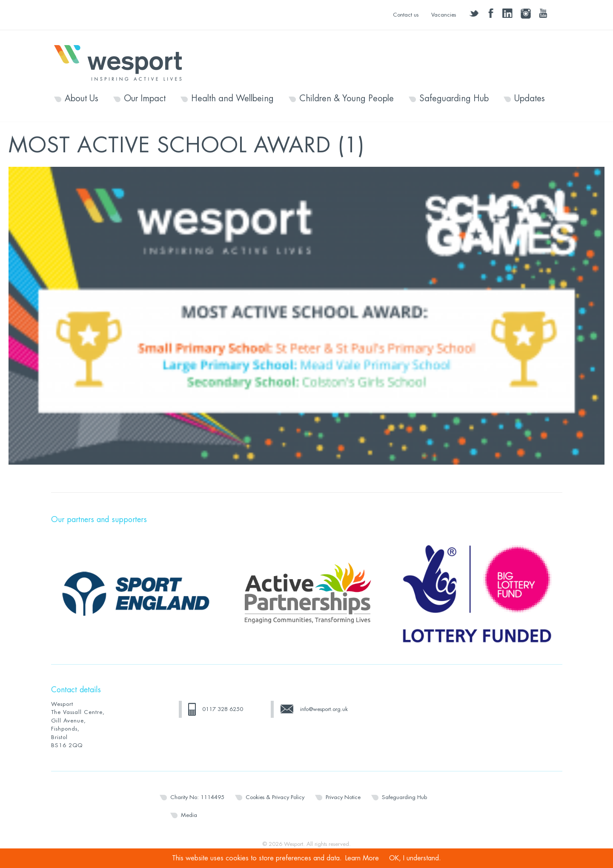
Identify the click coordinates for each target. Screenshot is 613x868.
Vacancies (444, 15)
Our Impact (145, 99)
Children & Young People (347, 99)
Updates (530, 99)
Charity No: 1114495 (197, 797)
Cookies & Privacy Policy (275, 797)
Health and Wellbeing (232, 99)
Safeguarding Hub (454, 99)
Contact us (406, 15)
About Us (82, 99)
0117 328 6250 (223, 709)
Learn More (362, 858)
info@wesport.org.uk (324, 709)
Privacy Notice (343, 797)
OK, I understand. (415, 858)
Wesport (122, 62)
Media (189, 815)
